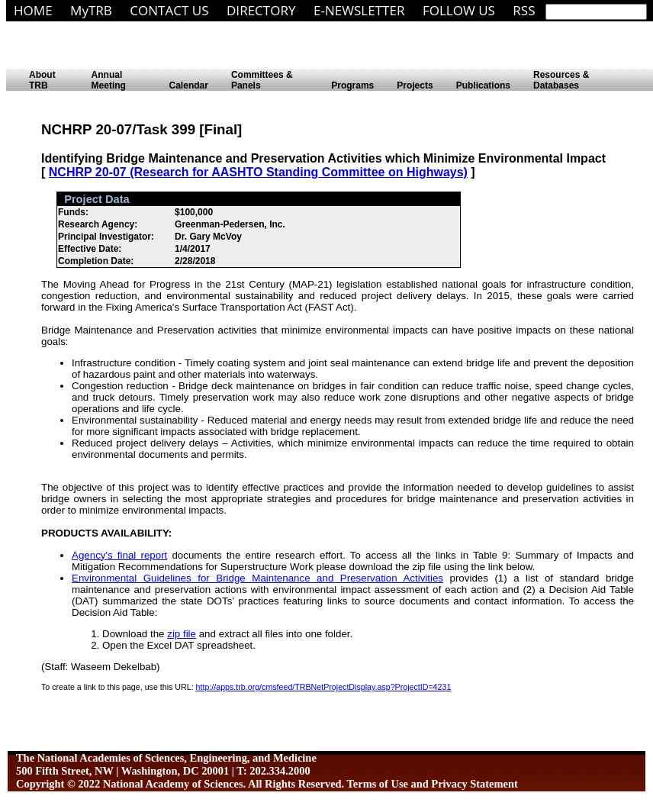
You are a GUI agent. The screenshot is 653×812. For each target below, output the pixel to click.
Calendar (189, 85)
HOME (33, 10)
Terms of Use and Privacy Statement (433, 784)
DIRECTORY (261, 10)
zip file (182, 634)
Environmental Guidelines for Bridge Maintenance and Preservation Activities (257, 578)
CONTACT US (169, 10)
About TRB (42, 80)
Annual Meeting (109, 80)
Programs (352, 85)
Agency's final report (119, 555)
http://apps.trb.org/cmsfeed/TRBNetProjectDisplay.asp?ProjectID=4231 (324, 687)
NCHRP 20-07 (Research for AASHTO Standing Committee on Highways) (258, 172)
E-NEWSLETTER (359, 10)
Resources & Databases (561, 80)
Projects (415, 85)
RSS (524, 10)
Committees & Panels (262, 80)
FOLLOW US (459, 10)
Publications (483, 85)
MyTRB (91, 10)
